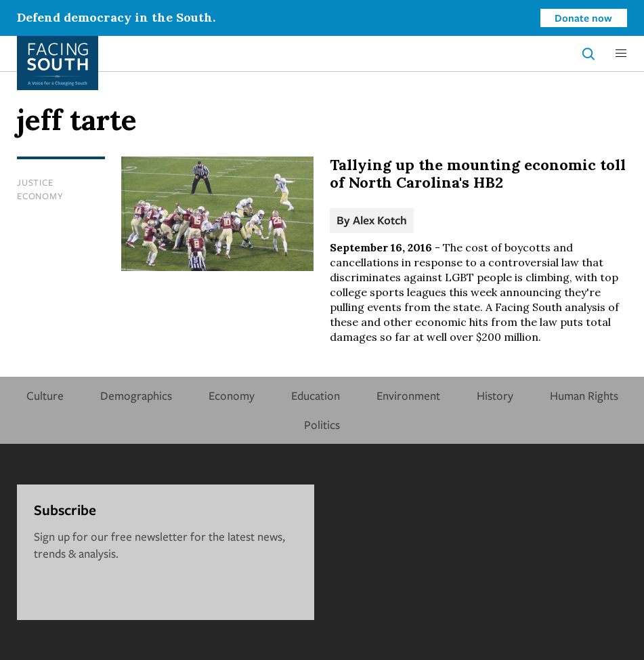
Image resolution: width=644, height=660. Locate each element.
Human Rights (584, 395)
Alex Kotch (380, 220)
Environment (408, 395)
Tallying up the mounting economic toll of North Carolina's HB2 (478, 173)
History (495, 395)
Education (316, 395)
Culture (45, 395)
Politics (322, 425)
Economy (40, 196)
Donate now (583, 18)
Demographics (136, 395)
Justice (35, 182)
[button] (621, 54)
